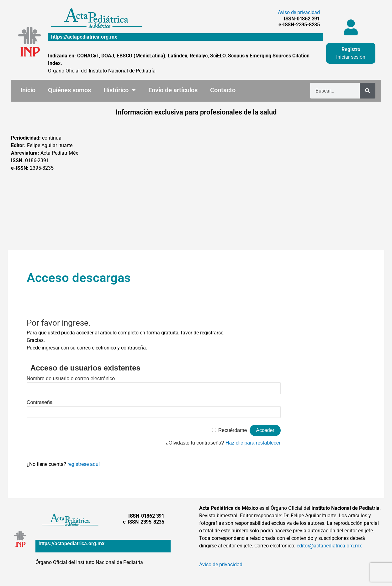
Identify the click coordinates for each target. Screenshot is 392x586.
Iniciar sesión (351, 57)
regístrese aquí (84, 464)
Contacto (223, 90)
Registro (351, 49)
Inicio (28, 90)
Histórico (120, 90)
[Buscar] (368, 91)
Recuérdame (233, 430)
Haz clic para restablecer (253, 443)
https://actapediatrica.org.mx (84, 37)
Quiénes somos (69, 90)
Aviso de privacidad (299, 12)
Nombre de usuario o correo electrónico (71, 378)
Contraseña (40, 402)
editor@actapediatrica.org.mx (329, 546)
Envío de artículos (173, 90)
